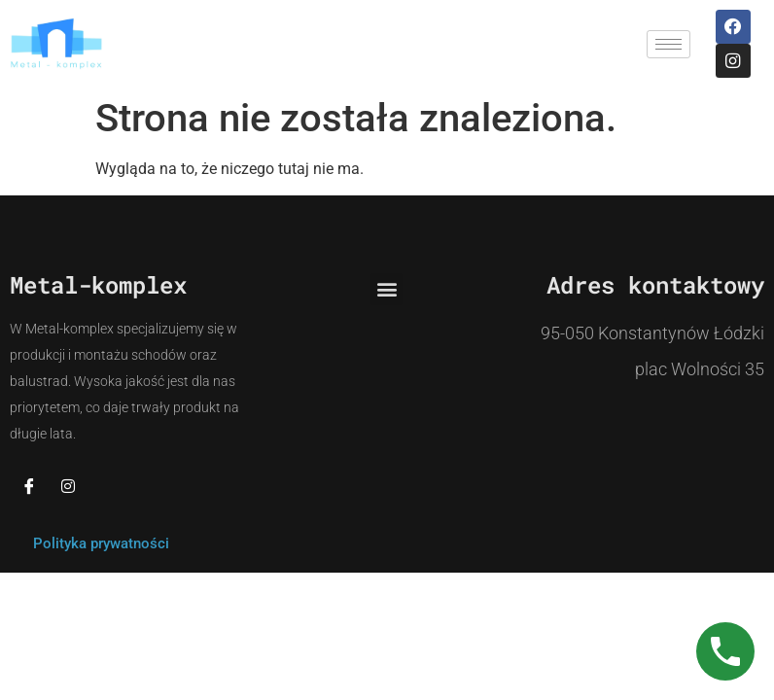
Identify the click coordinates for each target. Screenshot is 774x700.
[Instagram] (68, 486)
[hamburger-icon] (668, 44)
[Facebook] (29, 486)
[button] (387, 289)
